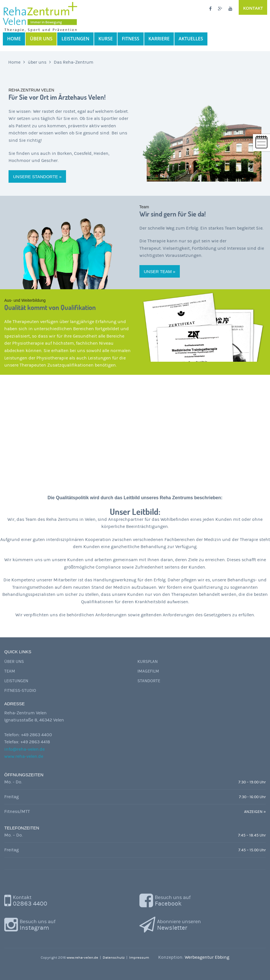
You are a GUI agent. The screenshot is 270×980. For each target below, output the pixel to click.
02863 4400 (30, 900)
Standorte (149, 681)
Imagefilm (148, 671)
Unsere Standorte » (37, 177)
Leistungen (75, 39)
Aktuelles (191, 39)
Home (14, 39)
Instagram (38, 924)
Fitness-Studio (20, 691)
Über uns (14, 662)
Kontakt (253, 8)
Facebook (173, 900)
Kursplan (148, 662)
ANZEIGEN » (255, 812)
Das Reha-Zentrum (74, 62)
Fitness (131, 39)
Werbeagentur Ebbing (207, 957)
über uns (41, 39)
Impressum (139, 958)
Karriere (159, 39)
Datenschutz (114, 958)
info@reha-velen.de (24, 749)
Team (10, 671)
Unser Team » (160, 271)
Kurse (106, 39)
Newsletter (179, 924)
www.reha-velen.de (24, 756)
